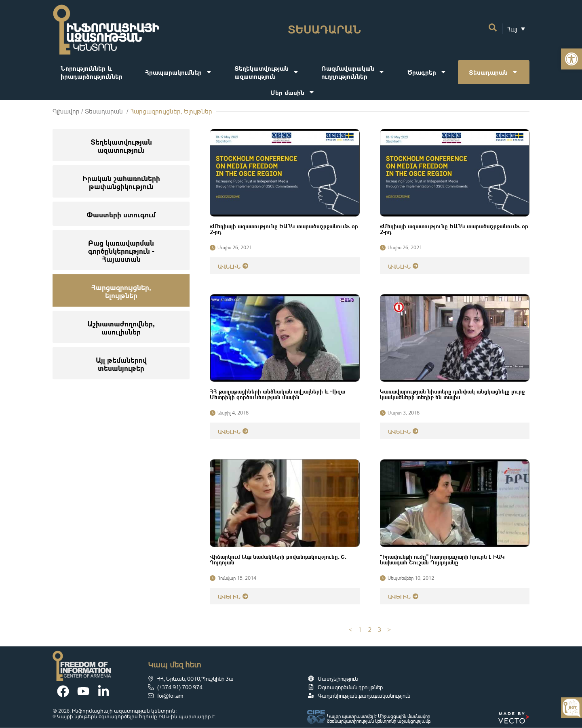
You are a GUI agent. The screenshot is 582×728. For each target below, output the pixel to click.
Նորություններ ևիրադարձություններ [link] (92, 72)
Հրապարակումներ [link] (179, 72)
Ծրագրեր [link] (427, 72)
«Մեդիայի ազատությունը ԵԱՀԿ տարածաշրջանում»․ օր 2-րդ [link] (284, 228)
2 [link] (370, 629)
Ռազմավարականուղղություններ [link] (353, 72)
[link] (571, 59)
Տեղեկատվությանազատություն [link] (267, 72)
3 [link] (380, 629)
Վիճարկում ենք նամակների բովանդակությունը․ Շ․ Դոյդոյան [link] (278, 559)
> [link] (389, 629)
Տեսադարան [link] (493, 72)
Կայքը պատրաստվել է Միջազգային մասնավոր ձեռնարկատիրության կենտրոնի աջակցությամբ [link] (379, 719)
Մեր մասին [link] (293, 92)
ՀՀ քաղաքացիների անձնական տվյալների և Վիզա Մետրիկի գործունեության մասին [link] (277, 393)
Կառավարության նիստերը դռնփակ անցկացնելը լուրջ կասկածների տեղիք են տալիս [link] (452, 393)
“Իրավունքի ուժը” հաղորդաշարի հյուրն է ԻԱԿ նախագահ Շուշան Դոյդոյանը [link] (442, 559)
